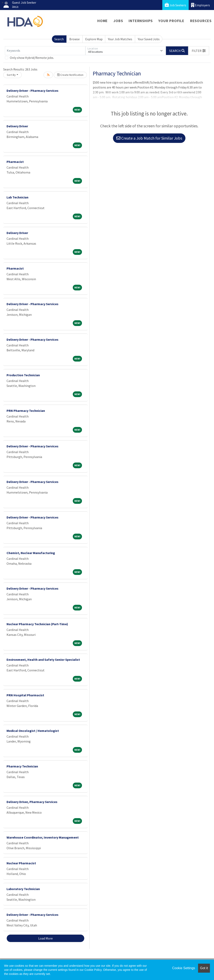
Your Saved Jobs (149, 39)
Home (103, 21)
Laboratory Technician (23, 889)
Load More (45, 938)
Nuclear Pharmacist (21, 863)
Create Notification (70, 75)
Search (59, 39)
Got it (204, 968)
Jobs (118, 21)
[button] (199, 51)
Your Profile (171, 21)
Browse (75, 39)
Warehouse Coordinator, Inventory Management (43, 837)
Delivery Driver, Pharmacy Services (32, 802)
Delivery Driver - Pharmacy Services (32, 91)
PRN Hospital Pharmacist (25, 695)
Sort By (11, 75)
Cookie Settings (184, 968)
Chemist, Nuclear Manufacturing (31, 553)
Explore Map (94, 39)
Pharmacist (15, 162)
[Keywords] (45, 51)
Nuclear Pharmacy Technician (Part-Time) (37, 624)
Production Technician (23, 375)
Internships (141, 21)
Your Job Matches (120, 39)
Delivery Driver (17, 126)
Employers (201, 5)
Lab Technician (17, 197)
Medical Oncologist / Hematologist (33, 731)
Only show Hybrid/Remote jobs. (32, 58)
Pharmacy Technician (22, 766)
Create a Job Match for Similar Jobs (149, 138)
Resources (201, 21)
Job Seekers (175, 5)
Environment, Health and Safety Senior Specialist (43, 660)
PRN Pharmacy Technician (26, 411)
